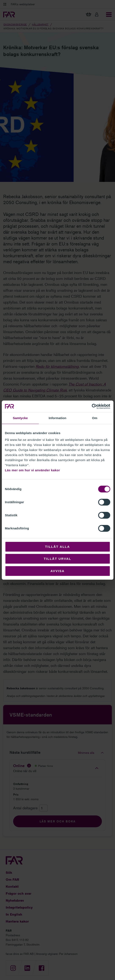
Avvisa (57, 571)
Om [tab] (95, 418)
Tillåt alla (57, 547)
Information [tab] (58, 418)
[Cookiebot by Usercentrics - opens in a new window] (92, 406)
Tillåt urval (57, 559)
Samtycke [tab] (20, 418)
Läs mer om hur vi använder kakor (32, 470)
